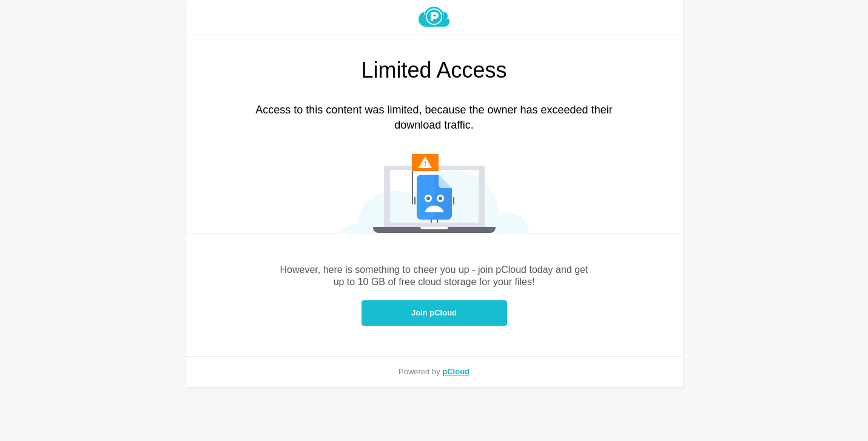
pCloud (456, 372)
